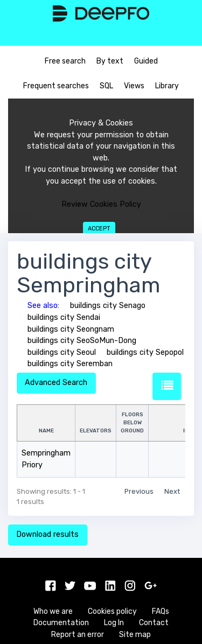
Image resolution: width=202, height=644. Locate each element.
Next (172, 491)
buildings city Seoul (62, 352)
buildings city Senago (108, 306)
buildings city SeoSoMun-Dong (82, 341)
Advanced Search (56, 383)
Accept (99, 229)
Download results (47, 534)
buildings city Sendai (64, 317)
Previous (139, 491)
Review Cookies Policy (101, 204)
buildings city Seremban (70, 364)
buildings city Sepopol (145, 352)
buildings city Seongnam (71, 329)
